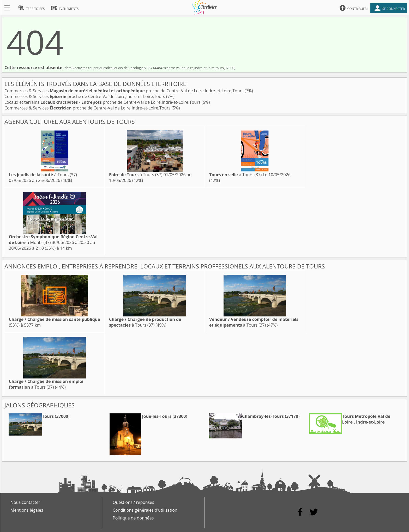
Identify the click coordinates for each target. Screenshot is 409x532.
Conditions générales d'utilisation (145, 510)
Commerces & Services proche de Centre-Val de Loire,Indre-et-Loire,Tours (125, 91)
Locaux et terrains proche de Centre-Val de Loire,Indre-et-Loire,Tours (103, 102)
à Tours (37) (43, 175)
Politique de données (133, 518)
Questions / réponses (133, 502)
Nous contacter (25, 502)
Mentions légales (27, 510)
